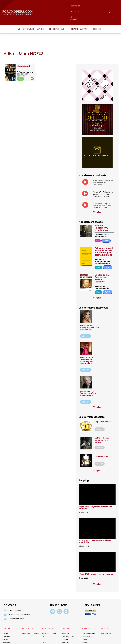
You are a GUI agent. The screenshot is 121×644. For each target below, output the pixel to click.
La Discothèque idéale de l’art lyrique (102, 427)
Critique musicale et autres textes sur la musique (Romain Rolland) (104, 239)
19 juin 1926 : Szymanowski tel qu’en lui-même (96, 495)
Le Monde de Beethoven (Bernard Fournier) (102, 265)
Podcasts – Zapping (80, 16)
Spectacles (29, 16)
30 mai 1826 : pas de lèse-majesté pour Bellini (95, 529)
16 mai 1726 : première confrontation (96, 561)
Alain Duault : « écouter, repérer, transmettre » (88, 380)
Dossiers (98, 16)
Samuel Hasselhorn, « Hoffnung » (102, 215)
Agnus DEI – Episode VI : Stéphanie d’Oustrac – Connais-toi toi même (103, 181)
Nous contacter (82, 6)
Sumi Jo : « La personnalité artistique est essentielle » (86, 348)
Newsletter (56, 6)
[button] (41, 16)
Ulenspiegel (23, 53)
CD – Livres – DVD (58, 16)
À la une (41, 16)
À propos (68, 6)
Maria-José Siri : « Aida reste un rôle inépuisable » (89, 315)
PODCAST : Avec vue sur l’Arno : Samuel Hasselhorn (103, 169)
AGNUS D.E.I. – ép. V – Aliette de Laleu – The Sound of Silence (102, 193)
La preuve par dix (103, 409)
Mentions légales (45, 638)
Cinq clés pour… (102, 444)
